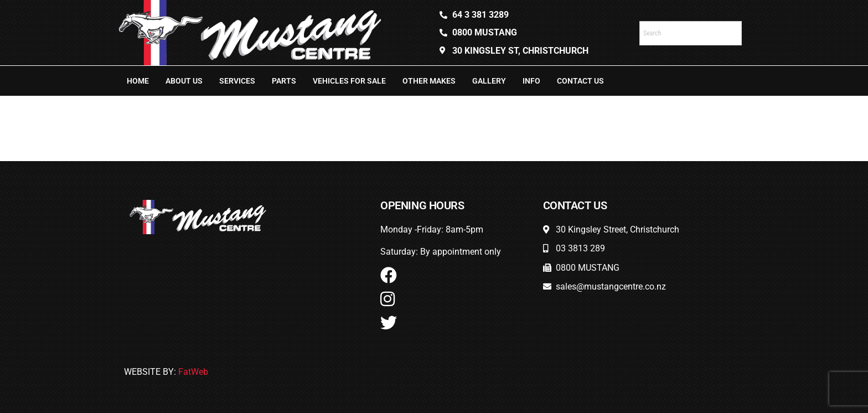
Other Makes (429, 81)
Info (531, 81)
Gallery (489, 81)
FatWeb (193, 372)
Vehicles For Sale (349, 81)
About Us (184, 81)
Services (237, 81)
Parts (284, 81)
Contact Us (580, 81)
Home (138, 81)
